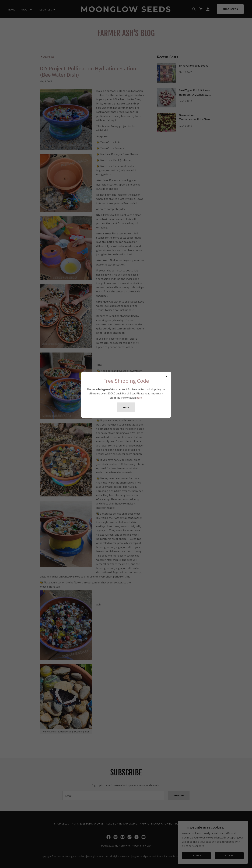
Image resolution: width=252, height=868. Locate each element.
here (139, 398)
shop (126, 407)
